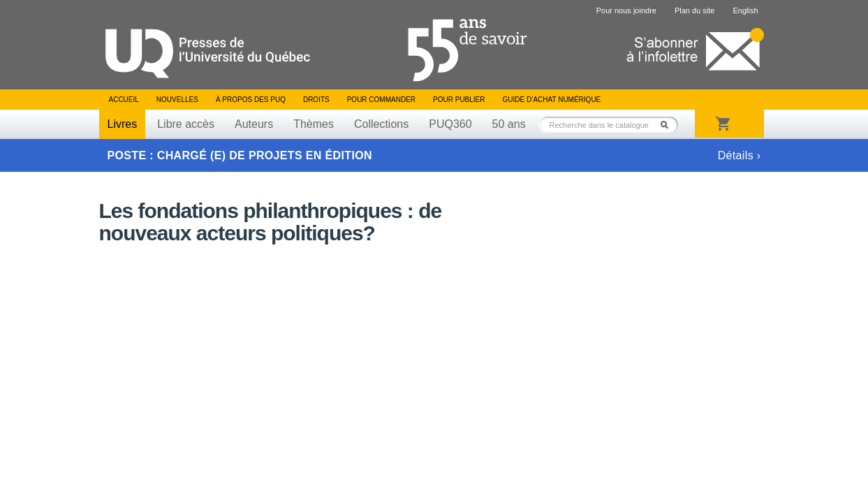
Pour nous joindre (626, 10)
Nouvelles (177, 100)
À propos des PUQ (251, 100)
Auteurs (254, 124)
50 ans (509, 124)
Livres (123, 124)
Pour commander (381, 100)
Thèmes (314, 124)
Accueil (124, 100)
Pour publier (459, 100)
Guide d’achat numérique (552, 100)
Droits (316, 100)
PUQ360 (450, 124)
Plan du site (694, 10)
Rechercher (668, 125)
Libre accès (186, 124)
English (745, 10)
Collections (381, 124)
